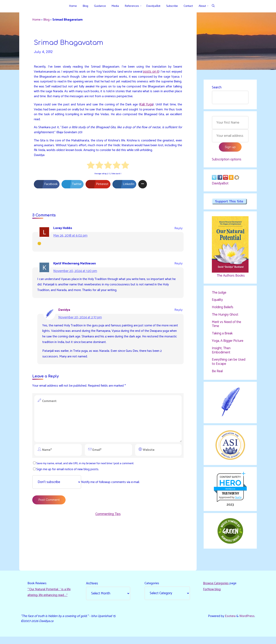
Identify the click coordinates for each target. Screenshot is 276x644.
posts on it (160, 74)
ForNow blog (212, 595)
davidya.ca (230, 493)
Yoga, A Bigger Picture (228, 344)
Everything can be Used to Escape (229, 365)
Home (38, 20)
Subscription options (227, 161)
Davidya (66, 324)
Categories (153, 589)
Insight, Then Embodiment (221, 353)
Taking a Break (222, 336)
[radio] (91, 177)
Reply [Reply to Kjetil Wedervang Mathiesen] (178, 277)
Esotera (229, 623)
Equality (217, 302)
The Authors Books (230, 278)
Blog (48, 20)
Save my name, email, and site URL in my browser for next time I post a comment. (89, 480)
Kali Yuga (146, 113)
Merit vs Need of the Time (226, 327)
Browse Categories (217, 589)
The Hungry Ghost (225, 317)
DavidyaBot (220, 186)
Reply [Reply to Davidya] (178, 324)
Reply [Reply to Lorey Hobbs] (178, 241)
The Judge (219, 295)
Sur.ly (238, 502)
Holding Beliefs (223, 310)
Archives (92, 589)
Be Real (217, 374)
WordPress (246, 623)
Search (217, 88)
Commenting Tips (108, 533)
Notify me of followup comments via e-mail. (89, 500)
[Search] (213, 6)
